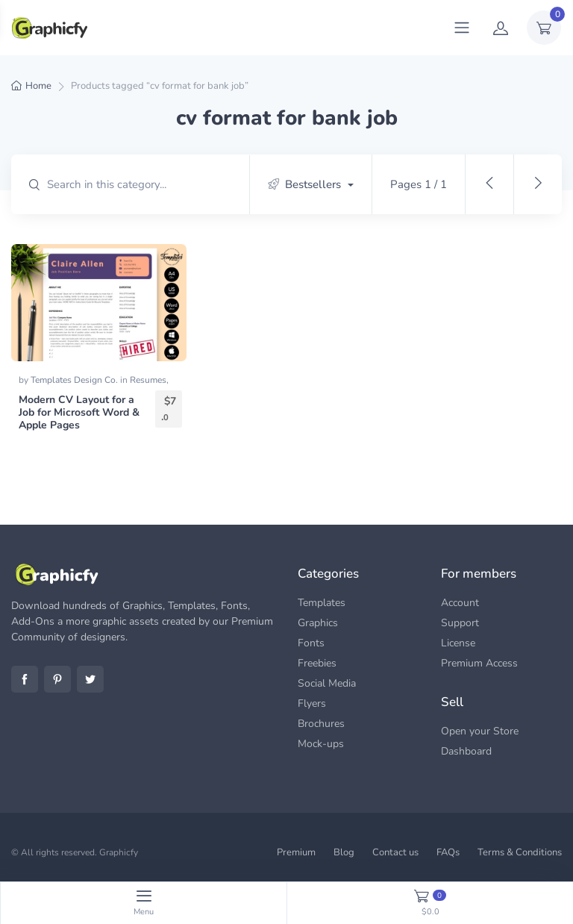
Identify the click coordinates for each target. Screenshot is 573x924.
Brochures (321, 724)
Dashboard (466, 751)
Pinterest (57, 679)
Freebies (317, 663)
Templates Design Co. (75, 380)
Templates (322, 603)
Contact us (395, 852)
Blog (344, 852)
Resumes (148, 380)
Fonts (311, 643)
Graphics (318, 623)
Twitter (90, 679)
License (458, 643)
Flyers (312, 703)
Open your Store (480, 731)
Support (460, 623)
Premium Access (479, 663)
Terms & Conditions (520, 852)
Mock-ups (321, 744)
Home (38, 86)
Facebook (25, 679)
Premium (296, 852)
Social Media (327, 683)
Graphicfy (119, 852)
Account (460, 603)
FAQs (448, 852)
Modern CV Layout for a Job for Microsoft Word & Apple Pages (79, 412)
